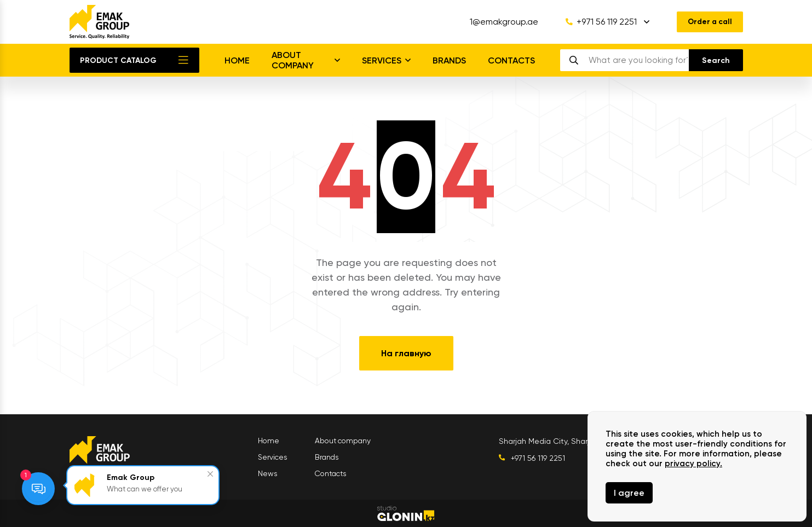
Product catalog (118, 60)
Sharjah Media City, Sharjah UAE (558, 441)
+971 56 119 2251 (598, 22)
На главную (406, 353)
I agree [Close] (629, 493)
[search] (638, 60)
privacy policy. (693, 464)
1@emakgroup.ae (501, 22)
